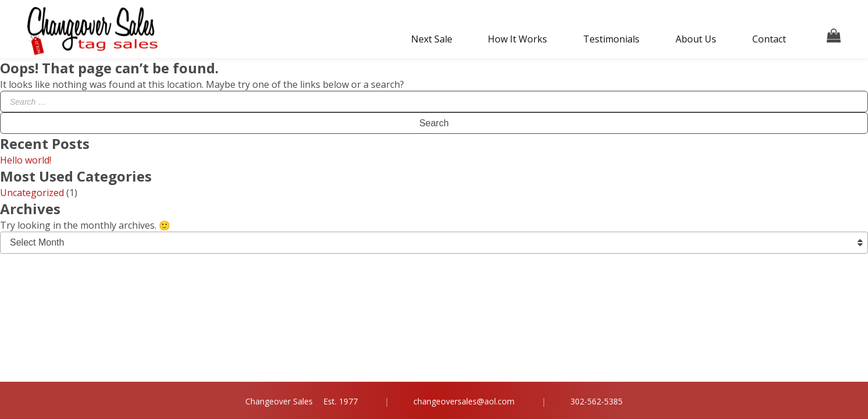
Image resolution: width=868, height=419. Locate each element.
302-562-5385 (596, 401)
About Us (696, 39)
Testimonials (611, 39)
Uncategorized (32, 193)
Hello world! (26, 160)
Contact (769, 39)
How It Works (517, 39)
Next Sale (432, 39)
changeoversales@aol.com (464, 401)
